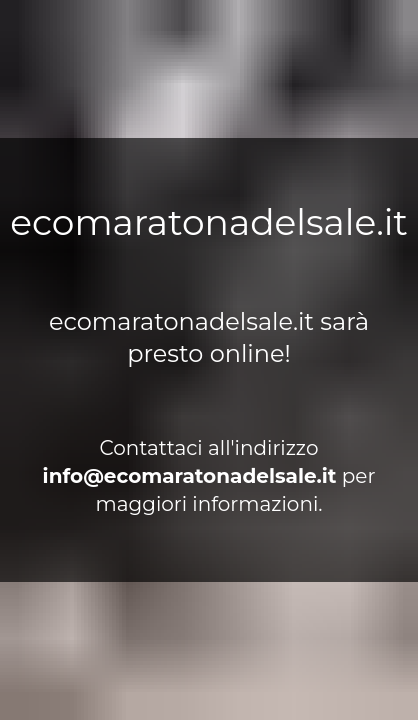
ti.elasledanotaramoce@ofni (190, 476)
